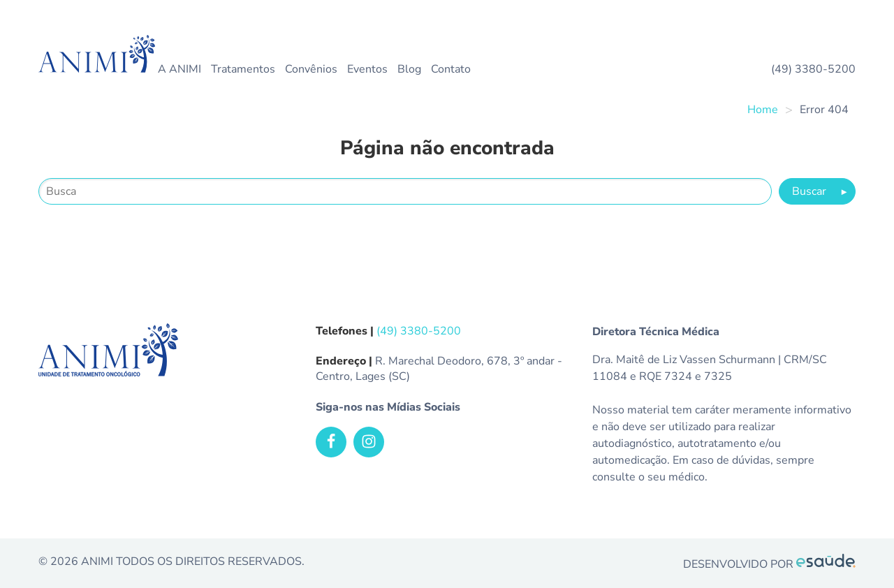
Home (763, 110)
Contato (451, 69)
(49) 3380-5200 (813, 69)
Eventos (367, 69)
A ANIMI (179, 69)
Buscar (820, 191)
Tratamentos (243, 69)
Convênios (311, 69)
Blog (409, 69)
